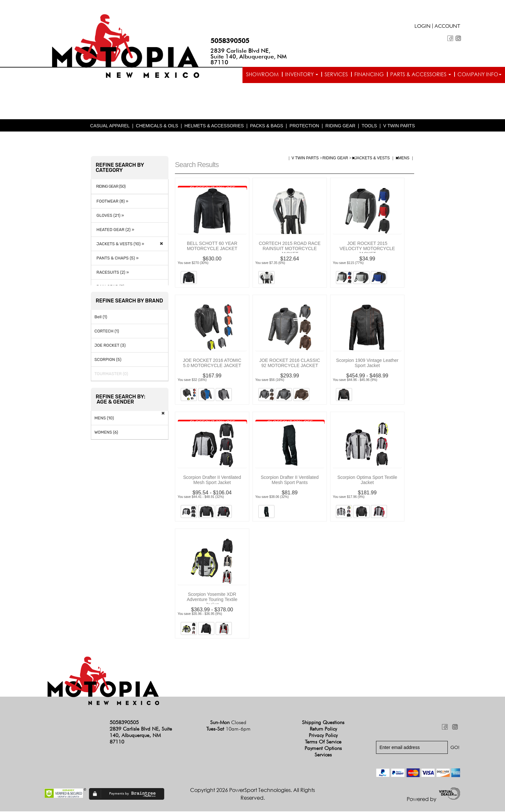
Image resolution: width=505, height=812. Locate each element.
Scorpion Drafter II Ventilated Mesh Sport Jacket (212, 480)
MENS (403, 159)
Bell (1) (101, 317)
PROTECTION (304, 126)
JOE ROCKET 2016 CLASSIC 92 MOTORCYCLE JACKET (290, 364)
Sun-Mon (228, 723)
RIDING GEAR (341, 126)
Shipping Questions (323, 723)
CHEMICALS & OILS (157, 126)
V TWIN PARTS (399, 126)
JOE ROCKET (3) (110, 346)
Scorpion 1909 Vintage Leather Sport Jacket (367, 364)
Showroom (262, 74)
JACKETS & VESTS (371, 159)
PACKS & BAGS (267, 126)
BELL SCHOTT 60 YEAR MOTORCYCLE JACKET (212, 247)
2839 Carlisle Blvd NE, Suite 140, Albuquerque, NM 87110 (249, 56)
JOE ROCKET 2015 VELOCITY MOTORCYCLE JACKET (367, 249)
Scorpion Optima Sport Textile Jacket (367, 480)
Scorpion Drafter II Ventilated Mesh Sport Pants (290, 480)
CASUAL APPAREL (110, 126)
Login (423, 27)
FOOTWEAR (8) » (111, 201)
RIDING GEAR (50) (111, 187)
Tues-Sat (228, 729)
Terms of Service (323, 742)
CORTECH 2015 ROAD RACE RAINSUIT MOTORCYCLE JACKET (290, 249)
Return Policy (323, 729)
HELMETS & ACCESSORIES (214, 126)
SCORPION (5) (108, 360)
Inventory (302, 74)
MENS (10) (104, 418)
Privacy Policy (323, 736)
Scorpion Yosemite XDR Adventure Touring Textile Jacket (212, 600)
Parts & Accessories (421, 74)
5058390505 (230, 41)
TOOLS (369, 126)
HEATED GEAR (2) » (114, 230)
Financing (369, 74)
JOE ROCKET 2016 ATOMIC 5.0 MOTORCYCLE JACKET (212, 364)
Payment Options (323, 749)
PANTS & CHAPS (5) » (117, 258)
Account (447, 27)
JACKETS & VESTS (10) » (119, 244)
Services (336, 74)
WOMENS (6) (106, 432)
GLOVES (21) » (109, 216)
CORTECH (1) (107, 331)
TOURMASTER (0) (111, 374)
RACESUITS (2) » (112, 273)
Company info (479, 74)
